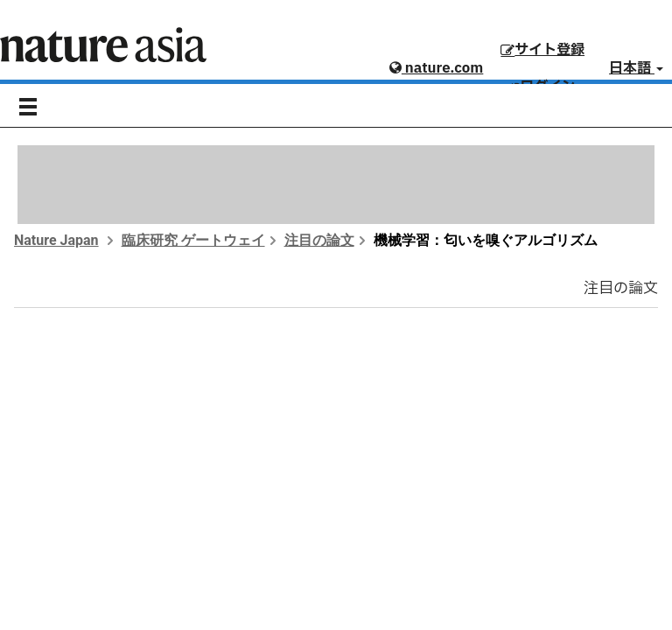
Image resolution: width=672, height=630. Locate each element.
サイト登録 (542, 50)
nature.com (436, 68)
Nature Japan (56, 240)
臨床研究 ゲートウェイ (193, 240)
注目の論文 (319, 240)
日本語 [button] (636, 68)
